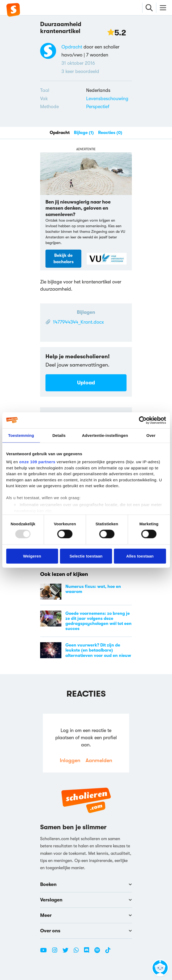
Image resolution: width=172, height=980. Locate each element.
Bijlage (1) (84, 133)
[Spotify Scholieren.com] (99, 952)
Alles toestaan (140, 556)
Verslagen (86, 900)
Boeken (86, 884)
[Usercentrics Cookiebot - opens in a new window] (143, 420)
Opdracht (72, 47)
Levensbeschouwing (107, 99)
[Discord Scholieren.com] (89, 952)
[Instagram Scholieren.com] (57, 952)
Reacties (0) (110, 133)
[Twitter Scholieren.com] (67, 952)
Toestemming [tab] (21, 435)
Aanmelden (99, 760)
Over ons (86, 931)
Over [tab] (151, 435)
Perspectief (98, 107)
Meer (86, 915)
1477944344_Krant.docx (78, 322)
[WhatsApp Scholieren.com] (78, 952)
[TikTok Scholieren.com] (108, 952)
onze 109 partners (37, 462)
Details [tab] (59, 435)
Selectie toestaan (86, 556)
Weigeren (32, 556)
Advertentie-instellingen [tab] (105, 435)
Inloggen (70, 760)
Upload (86, 383)
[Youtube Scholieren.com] (45, 952)
